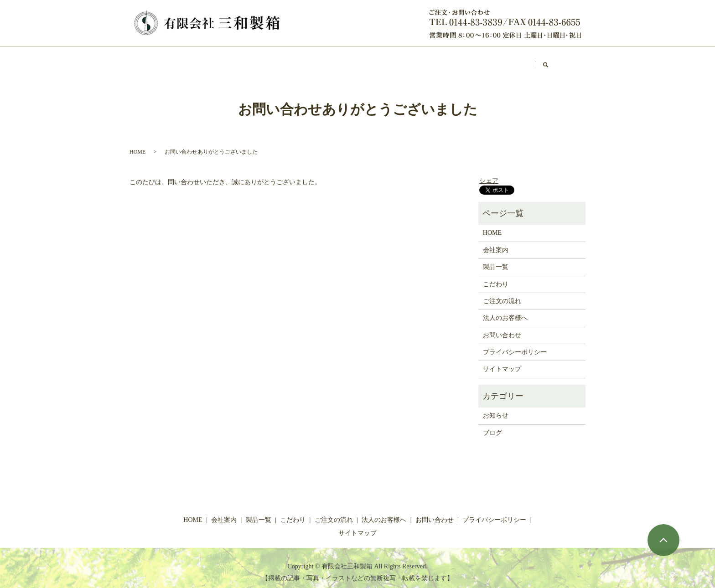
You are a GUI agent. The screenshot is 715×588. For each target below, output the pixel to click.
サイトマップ (502, 360)
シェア (489, 172)
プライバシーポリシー (515, 343)
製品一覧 (237, 60)
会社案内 (192, 60)
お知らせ (496, 407)
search (580, 61)
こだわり (281, 60)
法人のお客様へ (393, 60)
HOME (150, 60)
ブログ (489, 60)
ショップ (447, 60)
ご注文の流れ (332, 60)
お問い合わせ (537, 60)
